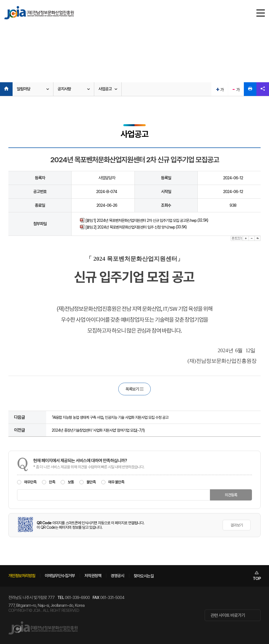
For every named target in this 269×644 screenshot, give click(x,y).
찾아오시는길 (144, 576)
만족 (49, 482)
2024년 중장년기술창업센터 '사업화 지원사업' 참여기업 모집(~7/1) (98, 430)
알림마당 (23, 89)
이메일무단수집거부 (60, 576)
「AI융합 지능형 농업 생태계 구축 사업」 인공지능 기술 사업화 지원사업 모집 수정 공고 (110, 417)
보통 (67, 482)
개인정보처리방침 (22, 576)
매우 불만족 (113, 482)
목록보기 (134, 389)
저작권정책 (93, 576)
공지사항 (64, 89)
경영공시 (117, 576)
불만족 (88, 482)
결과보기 (237, 525)
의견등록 (231, 495)
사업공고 (105, 89)
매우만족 (27, 482)
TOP (257, 579)
